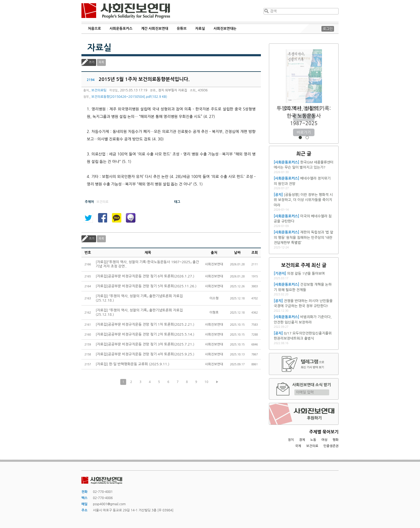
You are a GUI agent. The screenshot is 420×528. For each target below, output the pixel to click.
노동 (313, 440)
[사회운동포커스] (286, 162)
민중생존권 (331, 446)
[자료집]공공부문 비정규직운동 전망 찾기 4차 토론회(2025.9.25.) (145, 354)
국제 (298, 446)
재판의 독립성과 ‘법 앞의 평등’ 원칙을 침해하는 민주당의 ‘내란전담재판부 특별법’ (303, 237)
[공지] (278, 195)
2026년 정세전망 (304, 108)
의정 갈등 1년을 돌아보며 (306, 274)
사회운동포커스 (121, 29)
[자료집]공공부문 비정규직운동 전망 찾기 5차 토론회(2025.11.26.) (146, 286)
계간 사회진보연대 (154, 29)
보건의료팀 (99, 90)
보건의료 (312, 446)
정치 (291, 440)
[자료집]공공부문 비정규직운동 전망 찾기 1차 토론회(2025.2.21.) (145, 324)
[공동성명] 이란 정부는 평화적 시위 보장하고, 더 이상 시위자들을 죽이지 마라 (303, 200)
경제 (302, 440)
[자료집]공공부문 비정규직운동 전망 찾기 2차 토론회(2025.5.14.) (145, 334)
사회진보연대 (126, 11)
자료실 (200, 29)
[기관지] (280, 274)
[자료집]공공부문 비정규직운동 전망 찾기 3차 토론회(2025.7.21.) (145, 344)
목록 (101, 62)
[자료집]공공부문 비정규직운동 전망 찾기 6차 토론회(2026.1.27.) (145, 276)
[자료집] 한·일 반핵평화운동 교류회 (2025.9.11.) (132, 364)
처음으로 (94, 29)
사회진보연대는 (225, 29)
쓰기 (92, 62)
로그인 (328, 29)
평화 (335, 440)
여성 (325, 440)
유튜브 (182, 29)
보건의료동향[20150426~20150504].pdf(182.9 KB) (129, 97)
